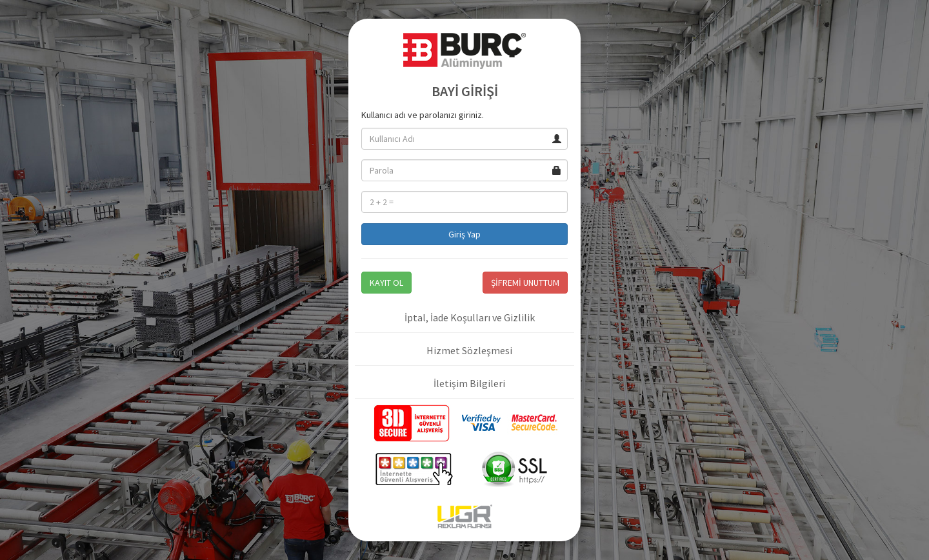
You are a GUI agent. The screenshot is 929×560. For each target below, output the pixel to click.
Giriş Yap (464, 234)
